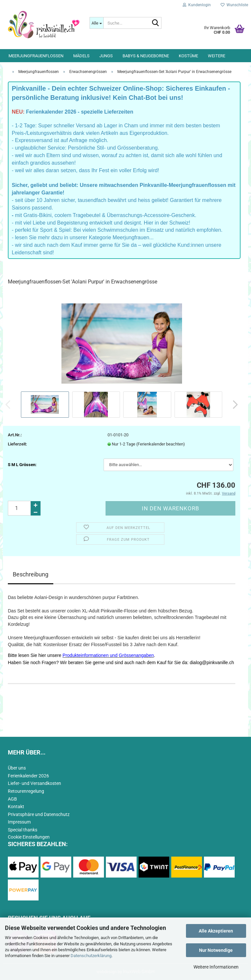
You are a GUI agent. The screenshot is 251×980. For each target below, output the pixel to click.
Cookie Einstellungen (29, 837)
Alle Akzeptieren (216, 931)
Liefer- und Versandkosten (34, 783)
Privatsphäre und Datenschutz (39, 814)
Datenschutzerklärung (91, 956)
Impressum (19, 822)
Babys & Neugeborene (146, 56)
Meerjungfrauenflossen (36, 56)
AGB (12, 799)
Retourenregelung (26, 791)
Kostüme (188, 56)
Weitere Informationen (216, 967)
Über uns (17, 768)
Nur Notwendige (216, 950)
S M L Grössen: (22, 465)
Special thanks (23, 830)
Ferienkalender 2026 (28, 776)
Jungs (106, 56)
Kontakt (16, 807)
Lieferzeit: (17, 444)
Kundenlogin (197, 5)
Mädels (81, 56)
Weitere (217, 56)
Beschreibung (31, 574)
